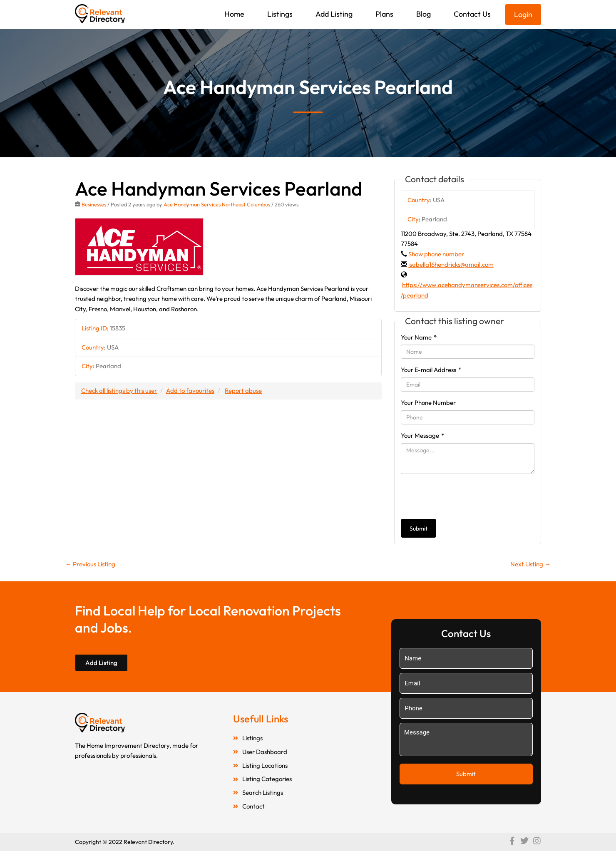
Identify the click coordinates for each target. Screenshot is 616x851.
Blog (423, 14)
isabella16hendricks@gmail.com (451, 264)
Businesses (94, 204)
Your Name (419, 337)
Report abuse (243, 391)
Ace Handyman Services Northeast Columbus (217, 204)
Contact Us (472, 14)
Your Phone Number (428, 403)
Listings (280, 14)
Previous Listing (90, 564)
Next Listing (530, 564)
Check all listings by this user (119, 391)
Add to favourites (190, 391)
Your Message (422, 435)
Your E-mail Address (431, 370)
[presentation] (464, 496)
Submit (419, 528)
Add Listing (334, 14)
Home (234, 14)
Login (523, 14)
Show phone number (436, 254)
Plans (384, 14)
